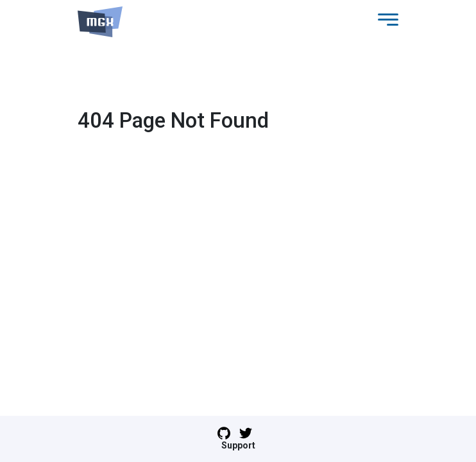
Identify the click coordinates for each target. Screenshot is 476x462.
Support (238, 445)
